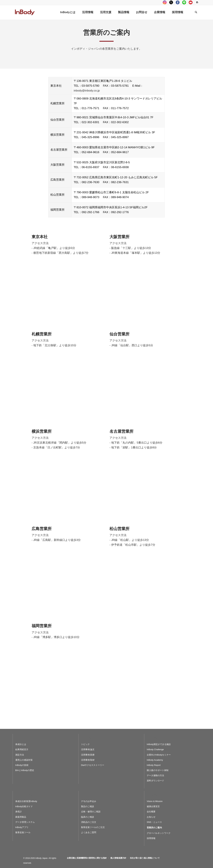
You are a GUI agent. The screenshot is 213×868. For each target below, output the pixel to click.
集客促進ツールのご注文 (93, 827)
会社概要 (151, 812)
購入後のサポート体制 (158, 770)
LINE (184, 2)
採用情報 (151, 838)
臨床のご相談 (88, 817)
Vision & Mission (155, 801)
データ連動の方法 (155, 775)
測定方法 (20, 755)
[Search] (196, 12)
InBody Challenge (155, 749)
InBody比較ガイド (24, 806)
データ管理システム (25, 822)
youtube (191, 2)
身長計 (19, 812)
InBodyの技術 (22, 765)
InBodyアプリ (22, 827)
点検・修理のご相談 (91, 812)
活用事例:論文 (88, 749)
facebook (178, 2)
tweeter (171, 2)
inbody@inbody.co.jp (87, 91)
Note (197, 2)
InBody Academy (155, 760)
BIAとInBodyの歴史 (25, 770)
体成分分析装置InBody (26, 801)
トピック (85, 744)
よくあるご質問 (89, 832)
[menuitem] (68, 12)
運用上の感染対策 (24, 760)
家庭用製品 (21, 817)
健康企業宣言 (153, 806)
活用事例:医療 (88, 755)
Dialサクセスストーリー (93, 765)
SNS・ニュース (154, 822)
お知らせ (151, 817)
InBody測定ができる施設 (159, 744)
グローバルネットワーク (159, 833)
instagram (165, 2)
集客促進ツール (23, 832)
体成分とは (21, 744)
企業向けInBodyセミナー (159, 755)
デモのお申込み (89, 801)
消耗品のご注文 (89, 822)
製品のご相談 (88, 806)
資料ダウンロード (155, 781)
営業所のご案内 (154, 828)
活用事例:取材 (88, 760)
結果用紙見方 (22, 749)
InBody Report (154, 765)
